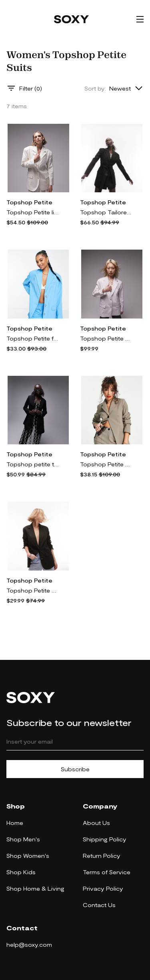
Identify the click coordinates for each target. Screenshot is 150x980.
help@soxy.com (29, 945)
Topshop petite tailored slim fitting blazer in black (32, 464)
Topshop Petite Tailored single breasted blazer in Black (32, 590)
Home (15, 823)
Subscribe (75, 769)
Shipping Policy (105, 839)
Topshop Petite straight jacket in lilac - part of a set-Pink (106, 338)
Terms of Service (107, 872)
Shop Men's (23, 839)
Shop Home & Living (35, 888)
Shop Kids (21, 872)
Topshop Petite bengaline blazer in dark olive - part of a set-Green (106, 464)
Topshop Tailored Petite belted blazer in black (106, 212)
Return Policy (102, 856)
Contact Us (99, 905)
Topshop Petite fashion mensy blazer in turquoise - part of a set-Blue (32, 338)
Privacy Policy (103, 888)
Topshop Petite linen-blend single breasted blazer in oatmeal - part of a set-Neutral (32, 212)
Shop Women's (28, 856)
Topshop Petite (29, 202)
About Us (96, 823)
